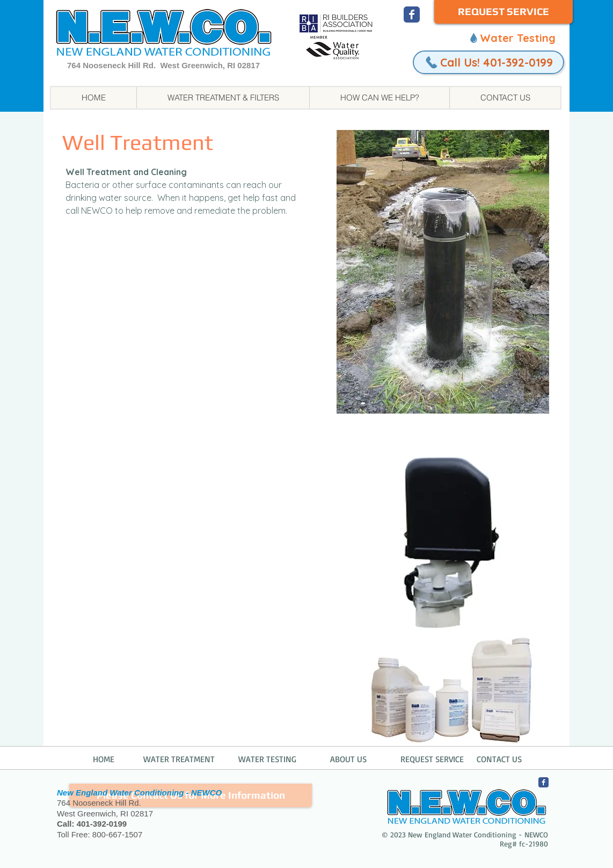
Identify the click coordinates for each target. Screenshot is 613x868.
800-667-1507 (117, 834)
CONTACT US (499, 759)
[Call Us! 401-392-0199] (488, 62)
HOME (104, 759)
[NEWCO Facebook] (412, 15)
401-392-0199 (102, 824)
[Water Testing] (512, 38)
